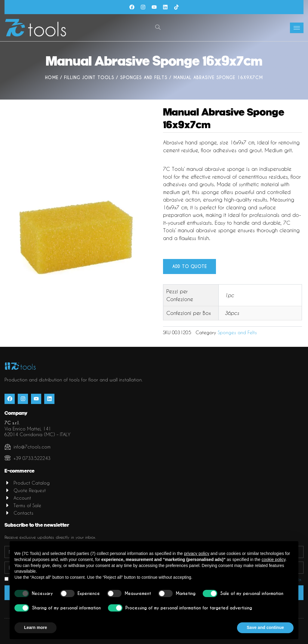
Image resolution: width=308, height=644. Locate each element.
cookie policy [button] (274, 559)
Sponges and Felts (144, 78)
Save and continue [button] (265, 627)
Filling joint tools (89, 78)
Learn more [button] (35, 627)
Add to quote (189, 267)
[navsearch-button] (158, 28)
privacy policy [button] (197, 553)
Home (52, 78)
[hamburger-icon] (297, 28)
